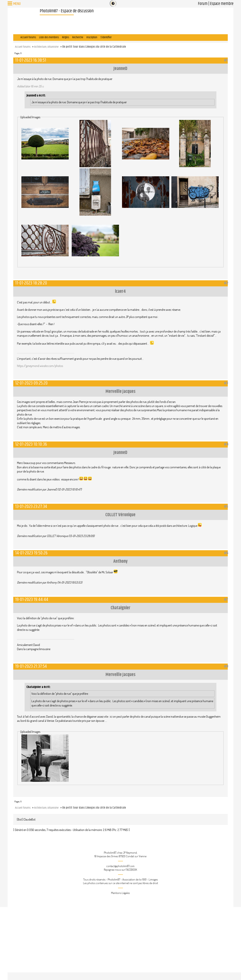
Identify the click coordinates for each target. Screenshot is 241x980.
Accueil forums (28, 37)
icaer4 (120, 291)
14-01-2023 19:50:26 (31, 553)
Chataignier (120, 608)
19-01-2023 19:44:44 (32, 600)
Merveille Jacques (120, 392)
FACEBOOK (131, 870)
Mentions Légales (120, 893)
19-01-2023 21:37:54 (31, 666)
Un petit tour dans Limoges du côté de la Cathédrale (94, 47)
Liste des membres (49, 37)
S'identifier (106, 37)
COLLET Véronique (120, 515)
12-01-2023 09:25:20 (31, 383)
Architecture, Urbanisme (46, 47)
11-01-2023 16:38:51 (31, 60)
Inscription (92, 37)
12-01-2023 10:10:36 (31, 444)
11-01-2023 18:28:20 (31, 283)
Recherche (78, 37)
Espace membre (222, 4)
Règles (66, 37)
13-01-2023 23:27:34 (31, 506)
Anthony (120, 561)
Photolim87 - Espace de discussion (67, 11)
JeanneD (120, 69)
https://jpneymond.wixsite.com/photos (40, 366)
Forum (203, 4)
